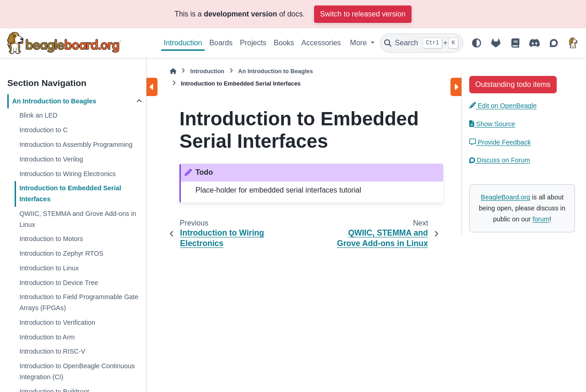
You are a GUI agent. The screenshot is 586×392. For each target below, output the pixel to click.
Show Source (492, 124)
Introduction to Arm (47, 337)
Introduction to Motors (51, 239)
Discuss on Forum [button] (500, 160)
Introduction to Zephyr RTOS (61, 253)
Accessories (321, 43)
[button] (513, 84)
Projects (253, 43)
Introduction (183, 43)
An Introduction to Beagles (54, 101)
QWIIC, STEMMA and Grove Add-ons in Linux (78, 219)
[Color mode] (477, 43)
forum (541, 219)
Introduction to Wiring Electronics (67, 174)
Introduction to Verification (57, 322)
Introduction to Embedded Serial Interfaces (70, 193)
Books (284, 43)
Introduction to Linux (49, 268)
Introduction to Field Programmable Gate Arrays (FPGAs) (79, 302)
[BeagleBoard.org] (573, 43)
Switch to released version (363, 14)
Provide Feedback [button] (500, 142)
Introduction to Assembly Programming (76, 145)
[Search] (422, 43)
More (360, 43)
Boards (221, 43)
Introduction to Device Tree (59, 283)
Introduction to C (43, 130)
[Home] (173, 71)
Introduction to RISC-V (52, 351)
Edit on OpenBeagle (503, 106)
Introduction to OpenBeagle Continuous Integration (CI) (77, 371)
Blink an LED (38, 115)
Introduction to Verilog (51, 159)
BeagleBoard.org (505, 197)
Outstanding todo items (513, 84)
